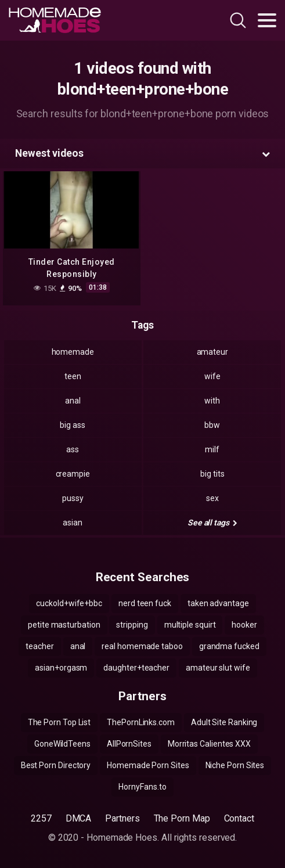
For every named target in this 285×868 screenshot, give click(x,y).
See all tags (212, 523)
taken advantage (218, 603)
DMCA (79, 818)
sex (212, 498)
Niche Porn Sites (235, 765)
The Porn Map (182, 818)
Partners (122, 818)
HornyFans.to (142, 787)
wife (212, 376)
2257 (41, 818)
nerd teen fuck (145, 603)
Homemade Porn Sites (148, 765)
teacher (39, 646)
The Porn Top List (59, 722)
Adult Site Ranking (224, 722)
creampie (73, 474)
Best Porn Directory (56, 765)
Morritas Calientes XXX (209, 744)
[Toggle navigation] (267, 20)
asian (73, 523)
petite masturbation (64, 625)
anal (73, 401)
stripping (132, 625)
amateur (212, 352)
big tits (212, 474)
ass (73, 449)
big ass (72, 425)
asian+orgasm (61, 668)
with (212, 401)
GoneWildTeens (62, 744)
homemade (73, 352)
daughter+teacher (136, 668)
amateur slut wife (218, 668)
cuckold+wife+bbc (69, 603)
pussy (73, 498)
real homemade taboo (142, 646)
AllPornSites (129, 744)
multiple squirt (190, 625)
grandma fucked (229, 646)
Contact (239, 818)
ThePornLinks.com (141, 722)
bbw (212, 425)
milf (212, 449)
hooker (244, 625)
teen (73, 376)
